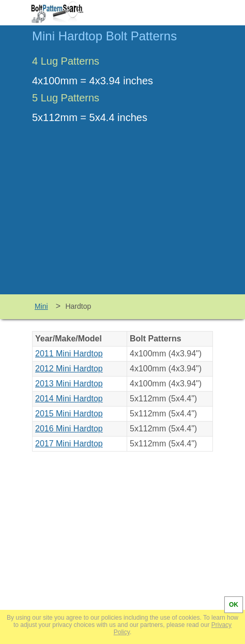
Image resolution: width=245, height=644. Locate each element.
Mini (41, 306)
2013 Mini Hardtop (69, 384)
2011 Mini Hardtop (69, 354)
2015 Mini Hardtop (69, 414)
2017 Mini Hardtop (69, 444)
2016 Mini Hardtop (69, 429)
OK (234, 605)
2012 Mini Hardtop (69, 369)
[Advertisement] (122, 217)
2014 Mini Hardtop (69, 399)
